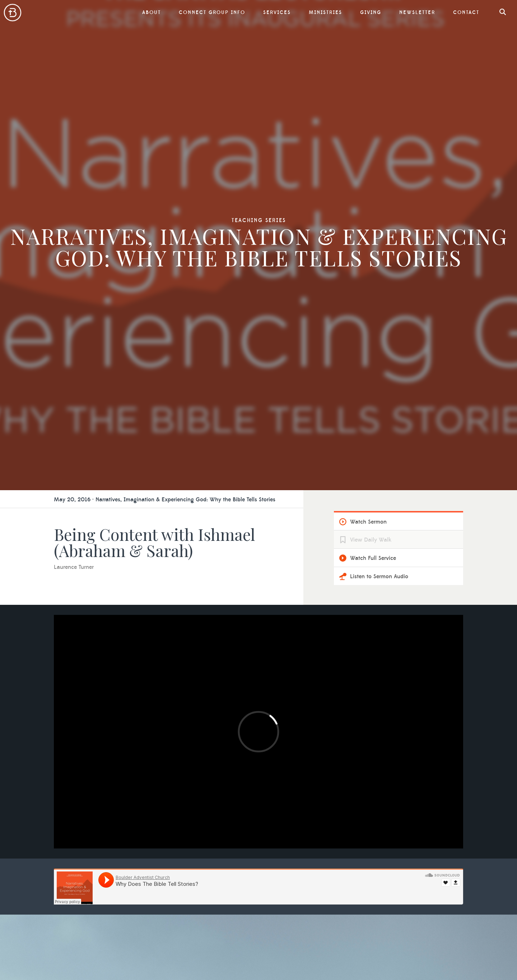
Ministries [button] (325, 13)
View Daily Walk (371, 540)
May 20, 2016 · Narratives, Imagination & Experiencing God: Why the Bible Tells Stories (165, 500)
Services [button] (277, 13)
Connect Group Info (212, 13)
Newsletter (417, 13)
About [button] (152, 13)
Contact (466, 13)
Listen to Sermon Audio (379, 576)
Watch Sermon (368, 522)
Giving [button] (371, 13)
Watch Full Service (373, 558)
